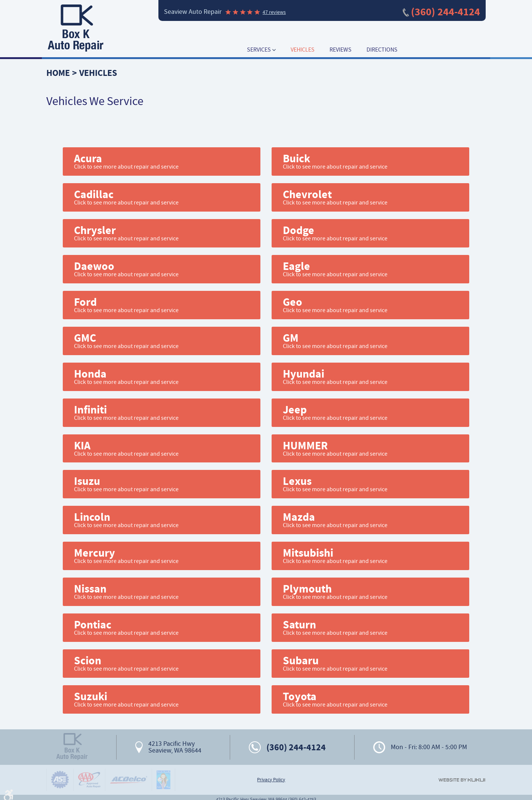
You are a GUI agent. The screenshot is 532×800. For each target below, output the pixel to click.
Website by (462, 780)
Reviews (341, 50)
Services (259, 50)
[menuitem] (261, 50)
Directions (382, 50)
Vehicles (303, 50)
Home (58, 73)
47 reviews (274, 12)
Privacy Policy (271, 780)
